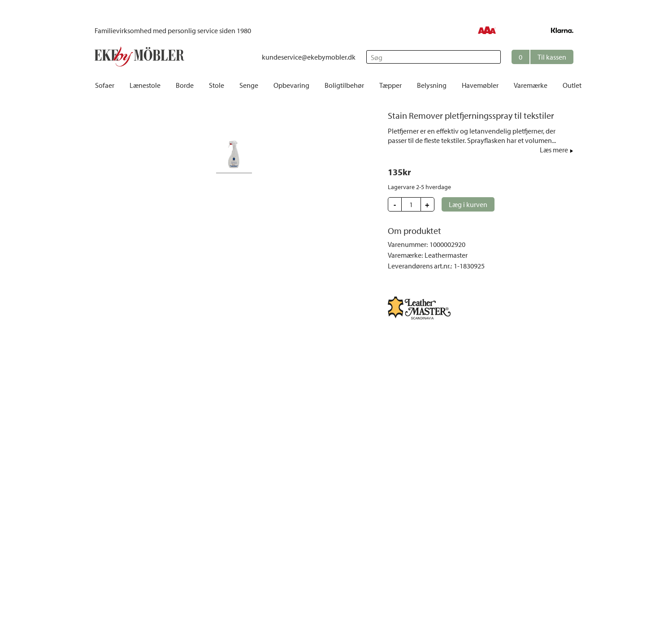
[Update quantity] (411, 204)
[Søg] (434, 57)
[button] (542, 57)
